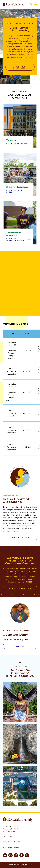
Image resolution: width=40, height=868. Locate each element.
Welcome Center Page (20, 588)
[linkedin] (27, 855)
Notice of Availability (11, 847)
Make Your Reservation (20, 67)
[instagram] (10, 855)
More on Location (20, 538)
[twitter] (16, 855)
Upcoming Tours (17, 144)
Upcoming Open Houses (18, 191)
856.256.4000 (10, 831)
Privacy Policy (8, 836)
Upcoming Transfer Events (18, 240)
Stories (20, 646)
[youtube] (5, 855)
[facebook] (22, 855)
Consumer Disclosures (11, 842)
